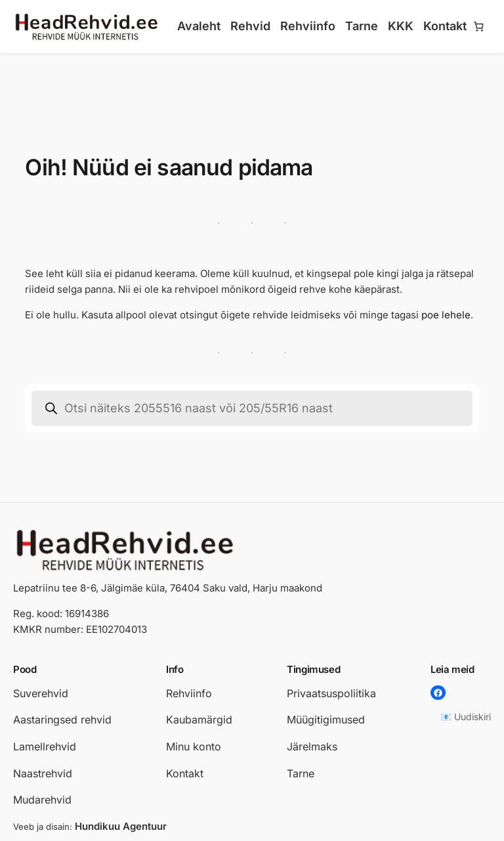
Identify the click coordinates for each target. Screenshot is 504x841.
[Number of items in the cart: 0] (479, 27)
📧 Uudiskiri (466, 717)
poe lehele (446, 315)
